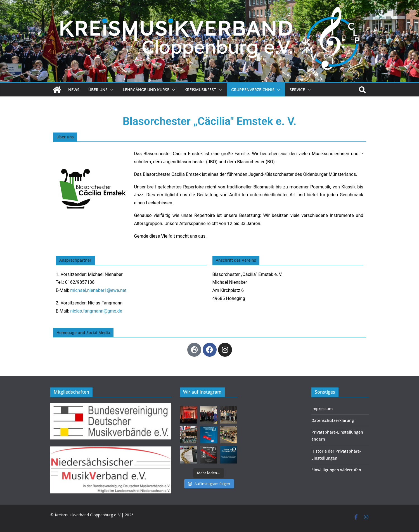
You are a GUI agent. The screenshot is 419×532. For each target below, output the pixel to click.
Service (297, 90)
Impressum (322, 409)
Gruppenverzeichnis (253, 90)
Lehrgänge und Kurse (146, 90)
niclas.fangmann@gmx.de (96, 311)
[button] (111, 90)
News (74, 90)
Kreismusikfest (200, 90)
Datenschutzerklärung (333, 420)
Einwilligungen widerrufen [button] (336, 470)
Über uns (98, 90)
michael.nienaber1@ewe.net (98, 290)
